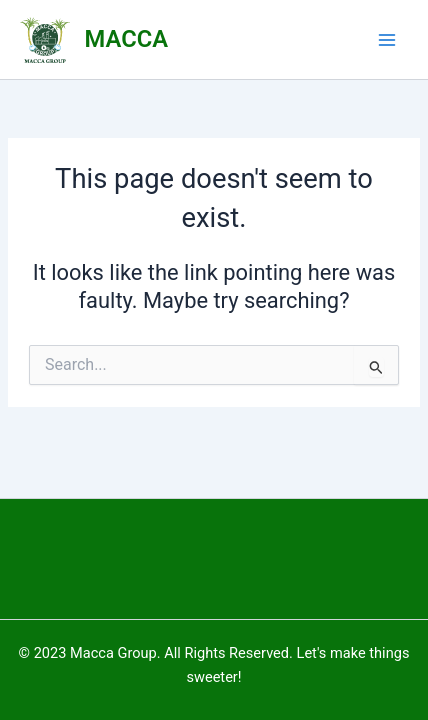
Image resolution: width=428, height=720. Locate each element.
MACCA (126, 39)
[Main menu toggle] (387, 40)
